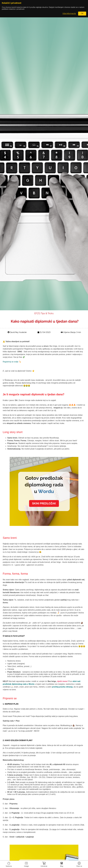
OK (82, 14)
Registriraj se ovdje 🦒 (12, 362)
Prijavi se (79, 863)
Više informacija (69, 14)
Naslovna (9, 863)
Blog (62, 863)
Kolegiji (26, 863)
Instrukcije (44, 864)
